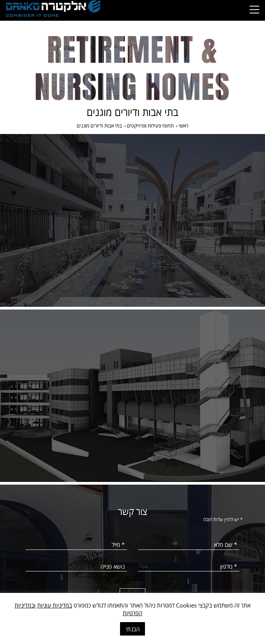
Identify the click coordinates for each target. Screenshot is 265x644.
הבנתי (133, 629)
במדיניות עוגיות (55, 605)
